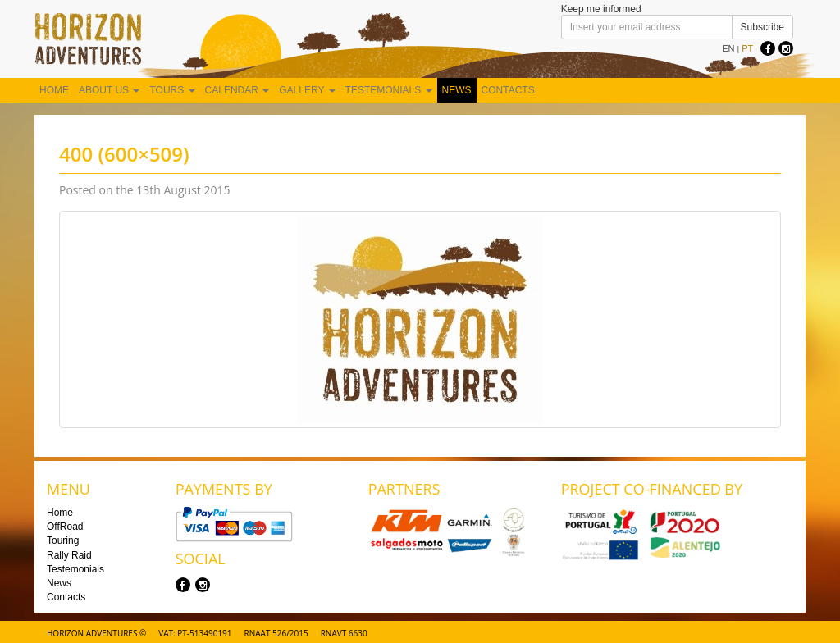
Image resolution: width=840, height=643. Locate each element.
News (457, 90)
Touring (63, 540)
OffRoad (65, 527)
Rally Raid (69, 555)
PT (747, 48)
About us (109, 90)
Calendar (237, 90)
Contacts (508, 90)
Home (54, 90)
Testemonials (389, 90)
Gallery (307, 90)
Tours (172, 90)
